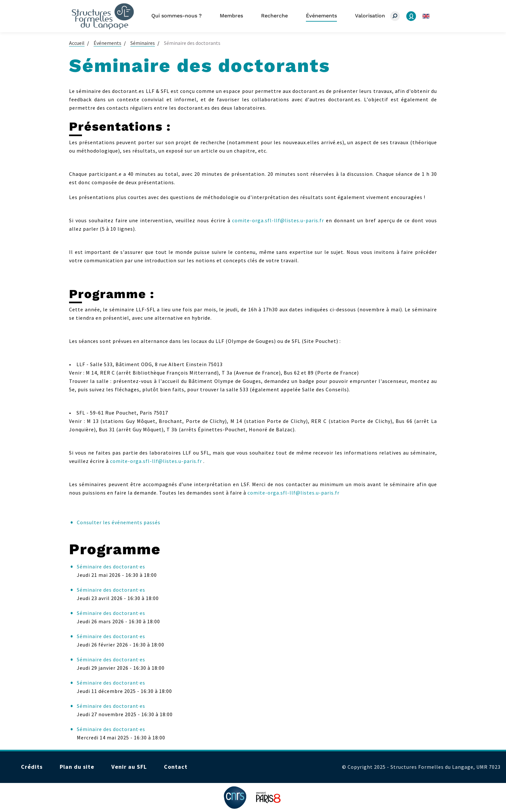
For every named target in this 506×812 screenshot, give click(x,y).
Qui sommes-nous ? (177, 16)
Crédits (32, 767)
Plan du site (77, 767)
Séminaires (143, 43)
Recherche (274, 16)
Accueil (77, 43)
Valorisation (370, 16)
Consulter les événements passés (119, 522)
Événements (321, 16)
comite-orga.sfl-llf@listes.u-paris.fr (278, 220)
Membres (231, 16)
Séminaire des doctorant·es (111, 566)
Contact (176, 767)
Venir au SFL (129, 767)
